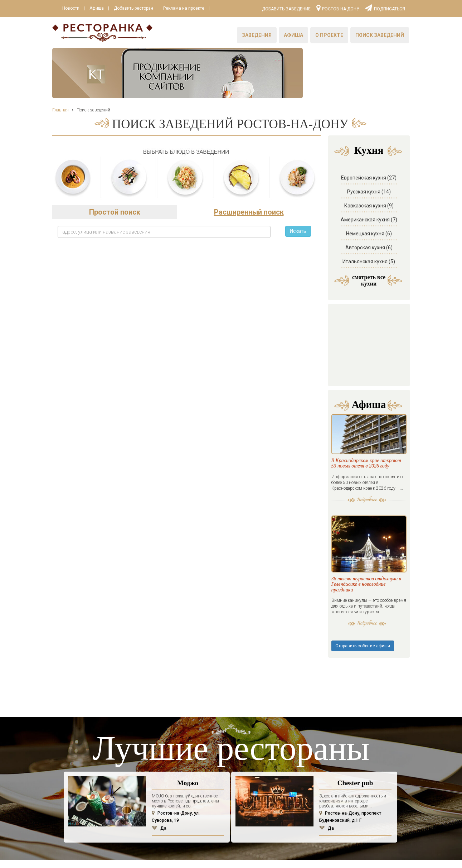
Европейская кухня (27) (369, 163)
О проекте (329, 35)
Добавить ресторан (133, 8)
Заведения (257, 35)
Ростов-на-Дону (338, 8)
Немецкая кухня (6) (369, 219)
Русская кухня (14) (369, 177)
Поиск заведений (380, 35)
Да (159, 738)
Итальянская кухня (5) (369, 247)
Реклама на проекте (184, 8)
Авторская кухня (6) (369, 233)
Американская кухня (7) (369, 205)
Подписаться (385, 8)
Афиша (97, 8)
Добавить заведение (286, 9)
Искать (298, 217)
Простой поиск (115, 198)
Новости (71, 8)
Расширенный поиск (249, 198)
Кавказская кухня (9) (369, 191)
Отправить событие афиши (363, 556)
